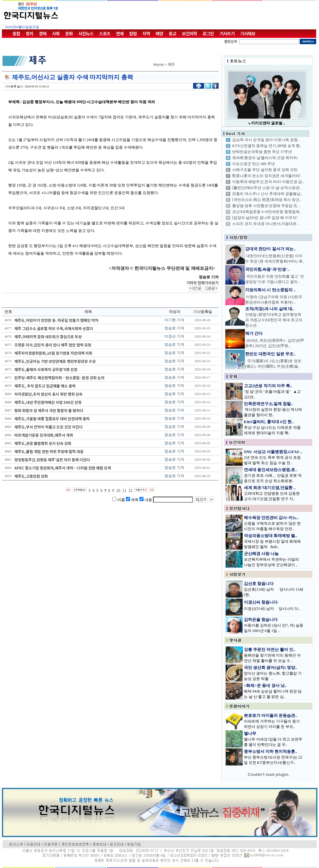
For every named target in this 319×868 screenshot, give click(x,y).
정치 (29, 33)
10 (118, 490)
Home (159, 64)
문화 (69, 33)
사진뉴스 (86, 33)
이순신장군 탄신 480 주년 (254, 164)
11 (124, 490)
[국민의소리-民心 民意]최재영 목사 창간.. (267, 200)
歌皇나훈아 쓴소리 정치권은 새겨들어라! (266, 176)
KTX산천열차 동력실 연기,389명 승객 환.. (267, 146)
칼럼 (133, 33)
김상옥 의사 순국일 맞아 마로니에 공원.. (266, 140)
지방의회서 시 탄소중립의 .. (270, 290)
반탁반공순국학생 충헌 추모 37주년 (262, 152)
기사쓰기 (227, 33)
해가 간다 (254, 333)
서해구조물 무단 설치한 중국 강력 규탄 (265, 170)
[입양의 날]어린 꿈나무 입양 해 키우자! (265, 218)
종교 (173, 33)
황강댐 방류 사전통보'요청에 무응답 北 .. (266, 206)
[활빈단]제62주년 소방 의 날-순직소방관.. (267, 188)
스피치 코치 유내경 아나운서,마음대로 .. (266, 224)
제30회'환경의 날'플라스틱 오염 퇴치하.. (266, 158)
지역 (146, 33)
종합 (16, 33)
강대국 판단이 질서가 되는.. (270, 249)
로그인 (208, 33)
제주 (171, 64)
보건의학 (189, 33)
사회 (56, 33)
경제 (43, 33)
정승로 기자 (174, 328)
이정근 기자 (174, 336)
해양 (159, 33)
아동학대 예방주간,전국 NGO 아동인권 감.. (268, 182)
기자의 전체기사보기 (202, 283)
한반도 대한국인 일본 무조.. (270, 354)
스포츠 (105, 33)
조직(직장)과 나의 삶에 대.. (270, 309)
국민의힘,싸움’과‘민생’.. (267, 269)
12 (130, 490)
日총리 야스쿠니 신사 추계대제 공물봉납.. (267, 194)
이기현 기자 (174, 320)
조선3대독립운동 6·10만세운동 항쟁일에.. (267, 212)
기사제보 (248, 33)
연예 (120, 33)
